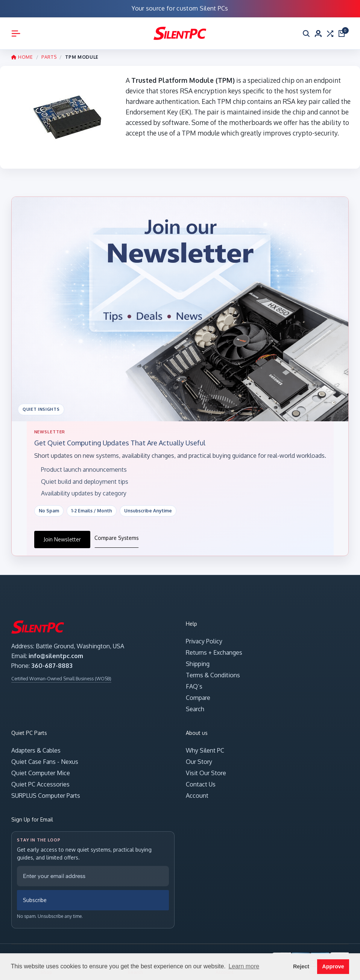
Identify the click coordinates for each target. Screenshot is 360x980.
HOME (22, 57)
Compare (198, 698)
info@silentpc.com (56, 656)
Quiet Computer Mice (41, 773)
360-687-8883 (52, 666)
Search (195, 709)
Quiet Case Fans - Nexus (45, 762)
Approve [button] (333, 966)
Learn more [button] (244, 966)
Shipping (198, 664)
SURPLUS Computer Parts (46, 796)
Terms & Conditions (213, 675)
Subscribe (35, 900)
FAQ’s (194, 686)
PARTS (49, 57)
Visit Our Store (206, 773)
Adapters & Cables (36, 750)
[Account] (318, 34)
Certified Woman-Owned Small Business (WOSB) (61, 679)
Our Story (199, 762)
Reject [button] (301, 966)
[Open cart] (342, 34)
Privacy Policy (204, 641)
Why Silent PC (205, 750)
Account (197, 796)
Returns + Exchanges (214, 652)
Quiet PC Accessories (40, 784)
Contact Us (201, 784)
